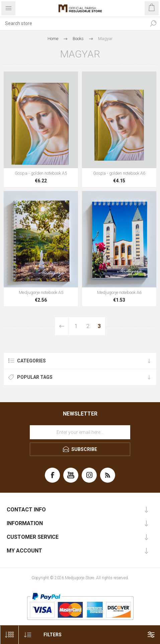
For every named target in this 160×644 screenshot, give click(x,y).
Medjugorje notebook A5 (41, 292)
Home (53, 39)
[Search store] (73, 23)
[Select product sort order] (28, 635)
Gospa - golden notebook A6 (119, 173)
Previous (62, 326)
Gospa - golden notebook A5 (41, 173)
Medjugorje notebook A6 (119, 292)
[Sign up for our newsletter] (80, 432)
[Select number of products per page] (9, 635)
